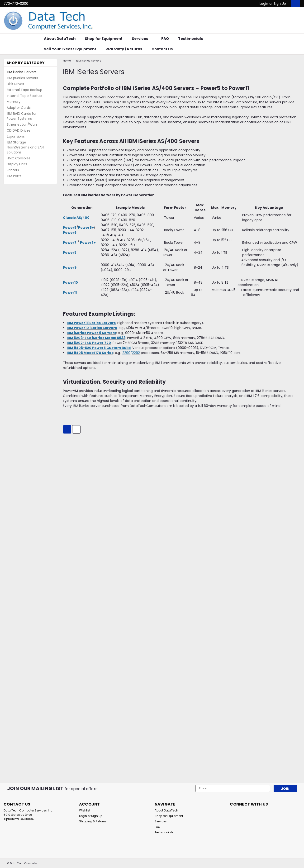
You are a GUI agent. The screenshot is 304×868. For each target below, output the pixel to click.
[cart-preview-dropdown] (294, 3)
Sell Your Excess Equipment (70, 49)
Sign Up (280, 4)
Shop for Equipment (104, 39)
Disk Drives (15, 84)
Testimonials (191, 39)
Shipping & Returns (93, 821)
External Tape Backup (24, 90)
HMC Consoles (19, 158)
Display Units (17, 164)
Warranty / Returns (124, 49)
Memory (14, 102)
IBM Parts (14, 176)
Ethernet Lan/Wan (22, 124)
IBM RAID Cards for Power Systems (22, 116)
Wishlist (85, 810)
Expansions (16, 136)
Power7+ (88, 243)
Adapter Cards (19, 108)
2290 (126, 353)
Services (142, 39)
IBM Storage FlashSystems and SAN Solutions (25, 147)
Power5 (70, 228)
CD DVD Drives (19, 130)
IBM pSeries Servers (22, 78)
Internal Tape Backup (24, 96)
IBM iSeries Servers (22, 72)
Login (264, 4)
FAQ (165, 39)
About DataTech (60, 39)
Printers (13, 170)
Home (67, 61)
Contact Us (162, 49)
